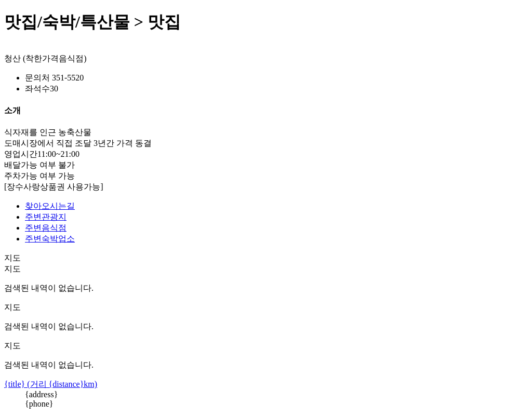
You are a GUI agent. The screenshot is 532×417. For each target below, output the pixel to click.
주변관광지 (46, 217)
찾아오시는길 (50, 206)
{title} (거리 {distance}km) (51, 384)
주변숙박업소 (50, 239)
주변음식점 (46, 228)
